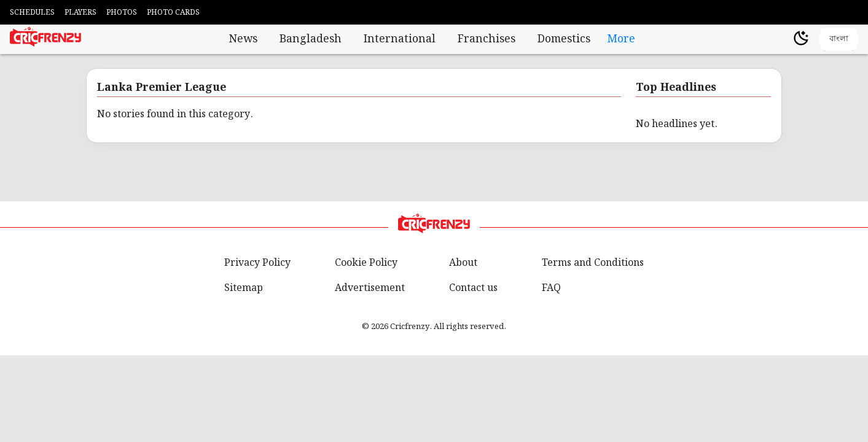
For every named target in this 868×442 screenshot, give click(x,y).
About (463, 263)
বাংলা (839, 38)
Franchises (487, 39)
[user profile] (780, 39)
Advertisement (370, 288)
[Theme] (801, 40)
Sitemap (244, 288)
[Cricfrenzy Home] (45, 39)
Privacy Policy (257, 263)
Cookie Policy (366, 263)
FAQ (551, 288)
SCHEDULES (32, 13)
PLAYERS (80, 13)
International (400, 39)
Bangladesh (311, 39)
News (243, 39)
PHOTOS (122, 13)
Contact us (473, 288)
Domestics (564, 39)
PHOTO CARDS (173, 13)
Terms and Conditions (593, 263)
